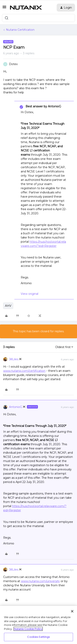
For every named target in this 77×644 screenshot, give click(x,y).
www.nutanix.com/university (40, 581)
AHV (8, 306)
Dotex (13, 64)
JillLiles (14, 359)
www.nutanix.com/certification (24, 371)
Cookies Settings (38, 637)
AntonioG (16, 407)
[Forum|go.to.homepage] (26, 8)
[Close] (72, 611)
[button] (4, 8)
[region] (38, 625)
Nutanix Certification (20, 30)
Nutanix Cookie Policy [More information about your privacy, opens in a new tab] (28, 629)
